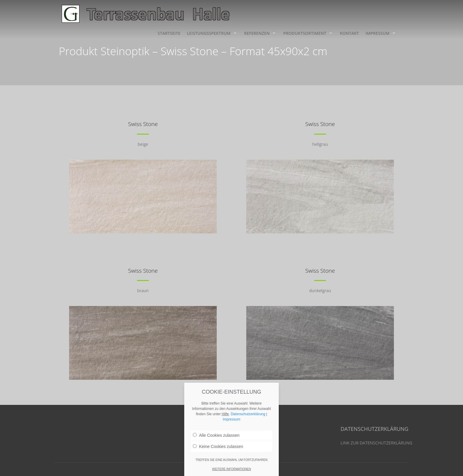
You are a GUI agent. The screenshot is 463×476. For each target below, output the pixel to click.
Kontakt (349, 33)
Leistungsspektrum (209, 33)
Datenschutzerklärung (248, 415)
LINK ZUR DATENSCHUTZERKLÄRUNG (417, 443)
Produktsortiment (305, 33)
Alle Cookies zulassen (216, 436)
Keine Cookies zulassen (218, 448)
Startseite (169, 33)
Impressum (378, 33)
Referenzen (257, 33)
